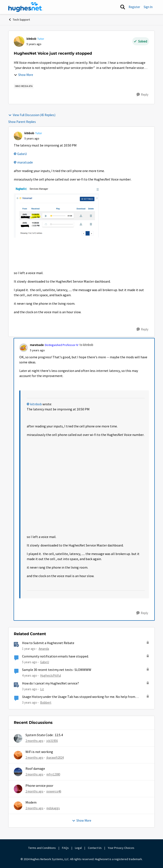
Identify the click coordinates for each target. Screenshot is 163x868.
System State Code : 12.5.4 (44, 735)
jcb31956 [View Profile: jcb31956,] (52, 741)
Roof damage (35, 769)
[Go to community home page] (26, 7)
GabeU (22, 154)
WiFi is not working (39, 752)
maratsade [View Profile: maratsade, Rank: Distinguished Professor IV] (37, 345)
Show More (23, 75)
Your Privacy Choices (121, 848)
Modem (31, 803)
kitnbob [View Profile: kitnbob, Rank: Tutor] (31, 39)
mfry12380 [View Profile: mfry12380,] (53, 774)
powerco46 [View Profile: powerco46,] (54, 791)
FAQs (65, 848)
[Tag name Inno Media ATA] (24, 86)
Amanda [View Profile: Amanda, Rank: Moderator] (44, 649)
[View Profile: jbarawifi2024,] (18, 755)
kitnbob (36, 404)
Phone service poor (39, 786)
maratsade (25, 162)
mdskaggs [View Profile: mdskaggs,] (53, 808)
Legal (78, 848)
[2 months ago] (34, 741)
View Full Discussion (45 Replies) (32, 115)
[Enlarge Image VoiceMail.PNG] (56, 212)
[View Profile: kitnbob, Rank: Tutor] (19, 41)
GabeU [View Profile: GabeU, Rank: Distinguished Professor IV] (45, 662)
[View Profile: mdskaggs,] (18, 806)
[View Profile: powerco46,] (18, 789)
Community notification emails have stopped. (55, 656)
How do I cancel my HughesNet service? (51, 683)
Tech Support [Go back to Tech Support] (19, 20)
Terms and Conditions (42, 848)
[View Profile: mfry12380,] (18, 772)
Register (134, 7)
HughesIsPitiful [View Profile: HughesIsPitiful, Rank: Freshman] (51, 675)
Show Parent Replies (22, 122)
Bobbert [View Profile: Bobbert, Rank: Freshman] (46, 702)
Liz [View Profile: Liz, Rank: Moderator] (42, 689)
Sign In (148, 7)
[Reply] (142, 95)
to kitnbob (86, 345)
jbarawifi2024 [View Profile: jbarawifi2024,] (55, 758)
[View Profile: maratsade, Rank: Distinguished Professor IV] (24, 348)
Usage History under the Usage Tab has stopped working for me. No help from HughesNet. (79, 697)
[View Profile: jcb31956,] (18, 738)
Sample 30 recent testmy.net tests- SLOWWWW (57, 670)
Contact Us (95, 848)
